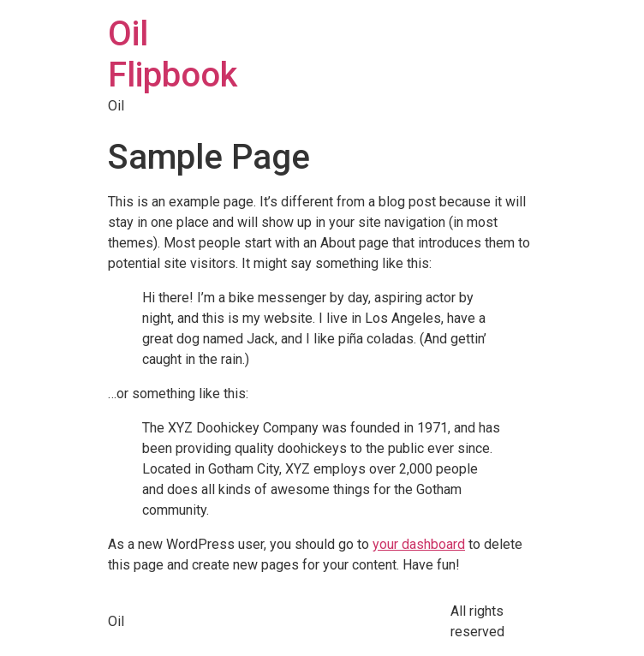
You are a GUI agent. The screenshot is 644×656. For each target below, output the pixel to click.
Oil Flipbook (173, 54)
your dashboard (419, 544)
